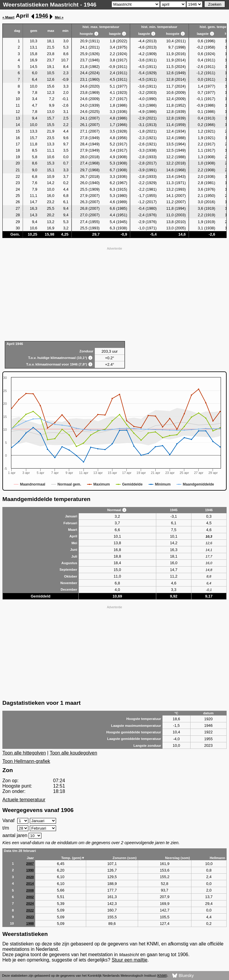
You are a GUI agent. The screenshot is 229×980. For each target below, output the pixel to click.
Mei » (59, 17)
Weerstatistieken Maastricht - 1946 (50, 5)
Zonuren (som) (124, 858)
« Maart (8, 17)
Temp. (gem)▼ (73, 858)
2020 (30, 877)
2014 (30, 883)
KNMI (162, 976)
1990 (30, 870)
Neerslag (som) (178, 858)
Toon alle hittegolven (24, 753)
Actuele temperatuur (24, 800)
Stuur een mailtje (129, 960)
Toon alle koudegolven (74, 753)
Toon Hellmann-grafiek (26, 761)
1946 (42, 16)
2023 (30, 917)
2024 (30, 903)
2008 (30, 890)
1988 (30, 923)
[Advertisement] (114, 293)
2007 (30, 864)
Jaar (30, 858)
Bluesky (183, 976)
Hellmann (217, 858)
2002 (30, 897)
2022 (30, 910)
